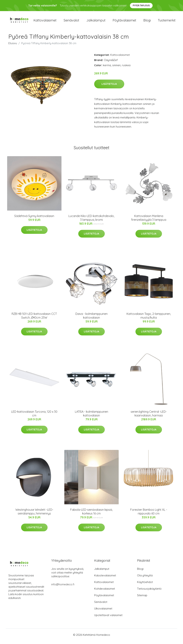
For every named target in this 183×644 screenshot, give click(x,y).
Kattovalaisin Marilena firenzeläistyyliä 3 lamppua (149, 221)
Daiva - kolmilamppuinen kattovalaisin (91, 319)
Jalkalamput (96, 22)
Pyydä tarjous (141, 5)
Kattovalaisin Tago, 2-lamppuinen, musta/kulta (149, 319)
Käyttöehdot (145, 585)
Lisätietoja (109, 87)
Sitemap (142, 598)
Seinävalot (71, 22)
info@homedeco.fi (63, 587)
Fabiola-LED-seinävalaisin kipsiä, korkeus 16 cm (91, 515)
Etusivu (13, 46)
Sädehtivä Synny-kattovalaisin (34, 219)
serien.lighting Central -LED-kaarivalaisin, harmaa (149, 417)
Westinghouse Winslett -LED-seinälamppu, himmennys (34, 515)
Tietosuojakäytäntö (149, 592)
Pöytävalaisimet (124, 22)
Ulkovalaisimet (103, 612)
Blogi (147, 22)
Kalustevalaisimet (105, 578)
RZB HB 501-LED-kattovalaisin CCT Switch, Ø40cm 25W (34, 319)
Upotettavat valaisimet (108, 618)
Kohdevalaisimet (105, 592)
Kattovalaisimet (45, 22)
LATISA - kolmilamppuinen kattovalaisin (91, 417)
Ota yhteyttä (145, 578)
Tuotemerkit (167, 22)
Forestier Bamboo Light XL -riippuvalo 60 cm (149, 515)
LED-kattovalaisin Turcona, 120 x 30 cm (34, 417)
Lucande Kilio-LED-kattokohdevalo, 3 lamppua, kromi (91, 221)
